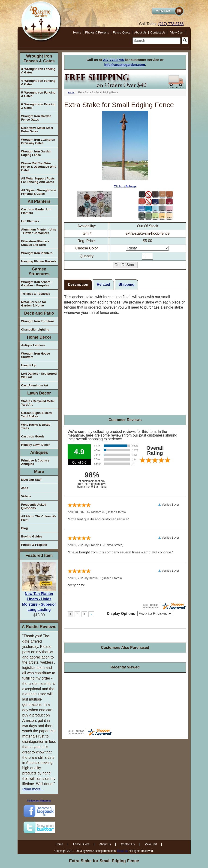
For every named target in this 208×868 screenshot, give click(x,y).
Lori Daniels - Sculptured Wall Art (39, 375)
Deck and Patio (39, 313)
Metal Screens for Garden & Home (34, 304)
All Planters (39, 201)
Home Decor (39, 337)
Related (103, 284)
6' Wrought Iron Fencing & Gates (38, 106)
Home (77, 32)
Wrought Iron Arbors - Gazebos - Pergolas (37, 284)
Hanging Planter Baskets (39, 261)
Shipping (127, 284)
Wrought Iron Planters (37, 253)
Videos (26, 496)
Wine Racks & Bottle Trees (36, 426)
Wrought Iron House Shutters (36, 355)
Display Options (121, 614)
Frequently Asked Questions (34, 506)
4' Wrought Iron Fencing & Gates (38, 82)
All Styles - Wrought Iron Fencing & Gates (39, 192)
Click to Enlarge (125, 150)
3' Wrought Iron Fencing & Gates (38, 71)
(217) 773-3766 (171, 24)
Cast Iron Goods (33, 436)
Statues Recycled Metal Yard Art (38, 403)
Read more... (33, 789)
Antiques (39, 452)
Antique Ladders (33, 345)
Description (78, 284)
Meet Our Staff (32, 480)
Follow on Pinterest (39, 801)
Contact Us (158, 32)
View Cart (177, 32)
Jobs (25, 488)
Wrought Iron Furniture (38, 321)
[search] (157, 41)
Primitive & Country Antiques (35, 462)
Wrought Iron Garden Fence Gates (36, 118)
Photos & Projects (97, 32)
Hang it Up (29, 365)
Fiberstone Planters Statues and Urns (35, 243)
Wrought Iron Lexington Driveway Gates (38, 141)
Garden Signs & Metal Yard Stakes (37, 415)
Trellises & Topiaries (36, 294)
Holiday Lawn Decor (36, 445)
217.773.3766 (114, 60)
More (39, 472)
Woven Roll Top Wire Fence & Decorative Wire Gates (39, 167)
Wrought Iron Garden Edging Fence (36, 153)
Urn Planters (30, 221)
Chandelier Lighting (35, 329)
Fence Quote (122, 32)
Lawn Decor (39, 393)
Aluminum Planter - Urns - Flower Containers (39, 231)
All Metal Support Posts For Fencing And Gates (38, 180)
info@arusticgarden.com (125, 65)
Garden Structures (39, 272)
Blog (25, 528)
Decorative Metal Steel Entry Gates (37, 130)
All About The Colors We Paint (39, 518)
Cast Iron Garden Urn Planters (36, 211)
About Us (140, 32)
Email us (123, 851)
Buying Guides (32, 536)
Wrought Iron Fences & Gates (39, 59)
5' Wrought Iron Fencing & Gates (38, 94)
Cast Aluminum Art (35, 385)
